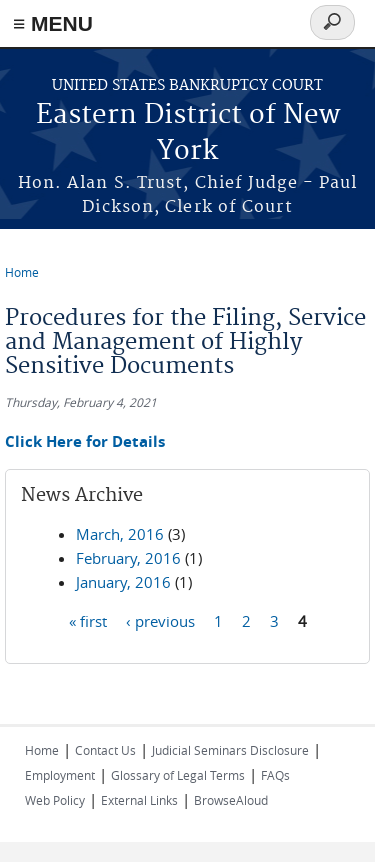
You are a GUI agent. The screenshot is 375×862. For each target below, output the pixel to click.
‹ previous (160, 621)
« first (88, 621)
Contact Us (105, 750)
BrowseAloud (231, 800)
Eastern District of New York (188, 133)
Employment (60, 775)
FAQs (275, 775)
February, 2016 (128, 558)
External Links (139, 800)
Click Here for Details (85, 441)
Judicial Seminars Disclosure (230, 750)
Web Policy (55, 800)
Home (22, 272)
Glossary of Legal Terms (178, 775)
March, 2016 (120, 534)
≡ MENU (53, 23)
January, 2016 (123, 582)
